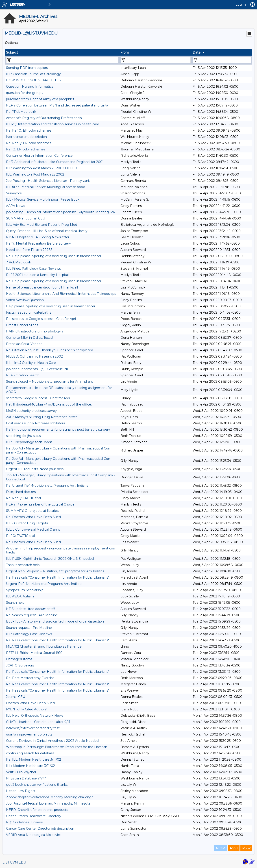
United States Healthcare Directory (34, 816)
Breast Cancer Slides (22, 325)
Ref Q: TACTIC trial (20, 536)
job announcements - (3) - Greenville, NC (38, 369)
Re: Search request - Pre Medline (32, 615)
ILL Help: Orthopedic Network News (35, 716)
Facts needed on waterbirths (29, 312)
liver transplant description (26, 137)
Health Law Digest (21, 791)
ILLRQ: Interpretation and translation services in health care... (54, 124)
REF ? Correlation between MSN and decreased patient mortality (57, 105)
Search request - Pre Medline (29, 628)
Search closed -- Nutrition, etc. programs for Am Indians (49, 382)
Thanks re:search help (23, 565)
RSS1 (234, 848)
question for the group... (25, 93)
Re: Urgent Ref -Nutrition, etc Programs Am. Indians (47, 486)
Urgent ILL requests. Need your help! (35, 469)
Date (197, 52)
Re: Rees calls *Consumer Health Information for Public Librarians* (58, 577)
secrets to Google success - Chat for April (38, 398)
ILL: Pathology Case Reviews (29, 634)
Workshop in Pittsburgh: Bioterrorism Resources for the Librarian (57, 747)
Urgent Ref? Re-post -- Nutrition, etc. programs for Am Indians (55, 571)
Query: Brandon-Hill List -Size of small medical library (47, 231)
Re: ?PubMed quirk (21, 112)
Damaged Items (19, 659)
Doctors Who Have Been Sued (30, 703)
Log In (241, 4)
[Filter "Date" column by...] (222, 60)
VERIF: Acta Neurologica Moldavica (34, 835)
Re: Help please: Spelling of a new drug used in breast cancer (54, 256)
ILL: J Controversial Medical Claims (33, 529)
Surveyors (14, 193)
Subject (12, 52)
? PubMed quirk (19, 262)
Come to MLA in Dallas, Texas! (29, 338)
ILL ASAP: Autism (20, 596)
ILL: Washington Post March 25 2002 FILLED (42, 168)
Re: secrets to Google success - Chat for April (41, 319)
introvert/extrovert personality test (33, 728)
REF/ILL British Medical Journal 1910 (34, 653)
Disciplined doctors (21, 492)
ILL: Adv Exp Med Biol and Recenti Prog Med (42, 225)
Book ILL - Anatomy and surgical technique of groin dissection (55, 621)
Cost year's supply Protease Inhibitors (35, 423)
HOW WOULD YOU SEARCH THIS (33, 80)
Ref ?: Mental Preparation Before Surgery (38, 243)
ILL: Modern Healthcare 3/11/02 (30, 766)
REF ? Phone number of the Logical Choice (40, 504)
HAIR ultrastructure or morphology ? (35, 331)
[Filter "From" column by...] (156, 60)
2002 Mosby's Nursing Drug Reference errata (42, 417)
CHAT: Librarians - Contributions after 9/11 (38, 722)
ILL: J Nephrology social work (29, 442)
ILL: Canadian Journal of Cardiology (33, 74)
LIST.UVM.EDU (14, 862)
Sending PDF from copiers (27, 68)
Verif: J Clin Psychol (21, 772)
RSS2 (246, 848)
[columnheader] (62, 52)
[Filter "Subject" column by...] (62, 60)
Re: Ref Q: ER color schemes (29, 130)
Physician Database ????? (26, 778)
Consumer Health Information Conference (39, 156)
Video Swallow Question (25, 300)
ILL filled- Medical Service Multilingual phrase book (45, 187)
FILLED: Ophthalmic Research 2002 (34, 356)
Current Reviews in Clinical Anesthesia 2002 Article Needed (52, 741)
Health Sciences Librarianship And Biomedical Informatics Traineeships (61, 294)
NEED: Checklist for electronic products (37, 810)
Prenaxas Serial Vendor (24, 344)
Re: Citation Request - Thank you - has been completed (50, 350)
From (125, 52)
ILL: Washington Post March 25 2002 (35, 174)
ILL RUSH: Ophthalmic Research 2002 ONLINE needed (50, 559)
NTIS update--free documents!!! (31, 609)
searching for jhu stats (23, 436)
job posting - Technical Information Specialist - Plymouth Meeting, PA (60, 212)
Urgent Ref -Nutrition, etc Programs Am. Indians (44, 584)
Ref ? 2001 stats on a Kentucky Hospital (37, 275)
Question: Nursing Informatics (30, 87)
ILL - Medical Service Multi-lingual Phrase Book (43, 200)
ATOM (220, 848)
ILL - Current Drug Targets (27, 523)
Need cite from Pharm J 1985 (29, 250)
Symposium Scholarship (25, 590)
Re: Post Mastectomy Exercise (30, 678)
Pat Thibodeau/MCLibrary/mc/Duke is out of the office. (49, 404)
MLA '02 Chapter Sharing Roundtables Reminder (44, 647)
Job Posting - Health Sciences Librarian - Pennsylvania (48, 181)
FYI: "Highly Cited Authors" (27, 709)
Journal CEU (16, 697)
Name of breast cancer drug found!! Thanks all (42, 287)
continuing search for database (30, 753)
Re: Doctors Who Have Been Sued (33, 517)
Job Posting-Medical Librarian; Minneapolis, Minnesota (48, 803)
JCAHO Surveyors (20, 665)
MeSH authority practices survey (31, 411)
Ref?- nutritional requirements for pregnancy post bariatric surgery (58, 430)
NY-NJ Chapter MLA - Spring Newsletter (38, 237)
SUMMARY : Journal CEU (26, 218)
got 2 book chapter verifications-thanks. (37, 785)
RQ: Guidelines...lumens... (25, 822)
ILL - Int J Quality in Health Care (31, 363)
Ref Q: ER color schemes (26, 149)
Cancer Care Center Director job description (40, 829)
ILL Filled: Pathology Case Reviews (33, 269)
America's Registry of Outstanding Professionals (44, 118)
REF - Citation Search (23, 375)
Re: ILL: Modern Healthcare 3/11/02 (34, 759)
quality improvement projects (29, 734)
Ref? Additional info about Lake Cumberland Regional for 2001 (55, 162)
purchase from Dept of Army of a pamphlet (40, 99)
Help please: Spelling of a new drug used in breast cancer (51, 306)
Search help (15, 603)
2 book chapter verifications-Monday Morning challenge (50, 797)
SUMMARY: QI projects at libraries (32, 511)
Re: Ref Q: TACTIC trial (23, 498)
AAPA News (15, 206)
